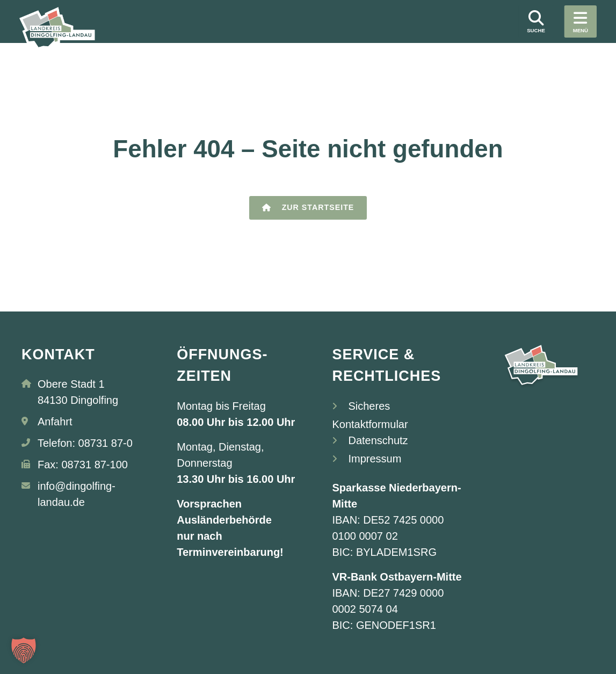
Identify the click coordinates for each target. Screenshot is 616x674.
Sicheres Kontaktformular (370, 415)
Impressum (375, 459)
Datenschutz (378, 440)
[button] (24, 650)
